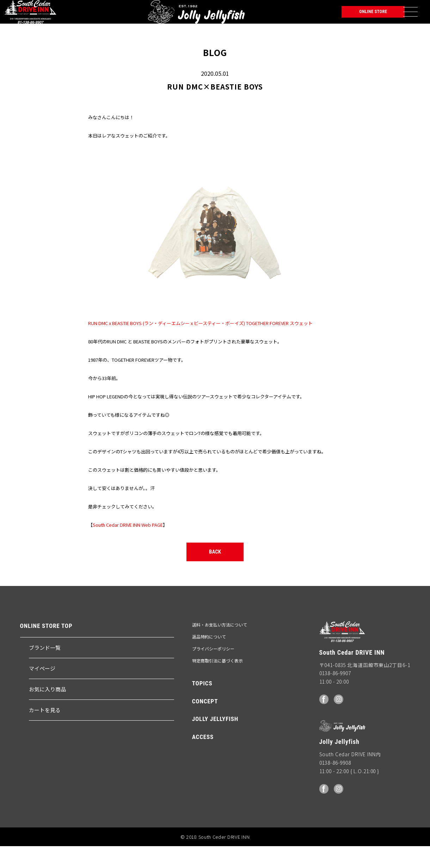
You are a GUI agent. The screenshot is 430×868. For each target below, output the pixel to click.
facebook (325, 721)
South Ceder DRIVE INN (31, 16)
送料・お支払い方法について (220, 647)
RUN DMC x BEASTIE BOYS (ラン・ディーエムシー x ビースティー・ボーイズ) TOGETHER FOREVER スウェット (200, 331)
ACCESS (203, 759)
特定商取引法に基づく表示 (217, 683)
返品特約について (209, 659)
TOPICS (202, 705)
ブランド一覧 (45, 670)
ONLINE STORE (356, 16)
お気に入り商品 (47, 711)
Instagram (340, 721)
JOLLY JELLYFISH (215, 741)
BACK (215, 571)
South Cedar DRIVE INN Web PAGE (128, 533)
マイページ (42, 690)
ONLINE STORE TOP (46, 648)
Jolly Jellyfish (88, 16)
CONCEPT (205, 723)
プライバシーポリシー (213, 671)
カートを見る (45, 732)
